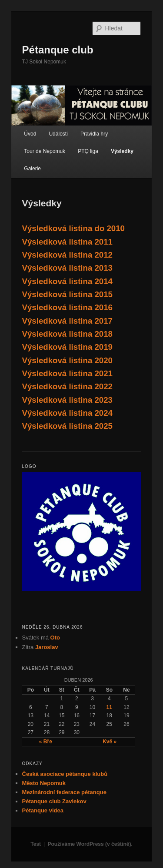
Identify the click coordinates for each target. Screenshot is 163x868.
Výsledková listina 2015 (67, 294)
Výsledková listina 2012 (67, 255)
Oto (55, 638)
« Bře (46, 742)
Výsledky (122, 151)
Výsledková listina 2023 (67, 400)
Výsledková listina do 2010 (73, 228)
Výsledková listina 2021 (67, 373)
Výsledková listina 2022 (67, 386)
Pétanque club (58, 50)
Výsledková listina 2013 (67, 268)
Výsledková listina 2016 (67, 307)
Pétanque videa (43, 810)
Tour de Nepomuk (45, 151)
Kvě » (110, 742)
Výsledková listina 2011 (67, 242)
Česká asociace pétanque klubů (65, 774)
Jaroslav (47, 647)
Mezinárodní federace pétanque (64, 792)
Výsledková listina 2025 (67, 426)
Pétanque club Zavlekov (54, 801)
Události (58, 134)
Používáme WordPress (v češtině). (90, 844)
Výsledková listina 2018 (67, 334)
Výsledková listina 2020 (67, 360)
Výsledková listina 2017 (67, 321)
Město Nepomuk (44, 783)
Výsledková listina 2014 (67, 281)
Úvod (30, 134)
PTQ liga (88, 151)
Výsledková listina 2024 (67, 413)
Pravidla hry (94, 134)
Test (36, 844)
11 (109, 707)
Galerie (32, 169)
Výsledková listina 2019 (67, 347)
